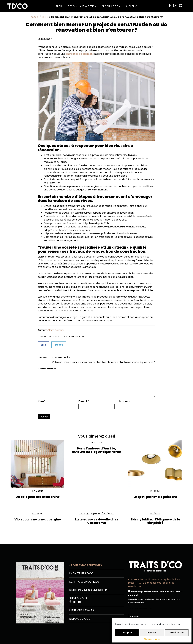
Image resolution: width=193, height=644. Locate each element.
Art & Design (89, 6)
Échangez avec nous (84, 582)
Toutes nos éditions (86, 565)
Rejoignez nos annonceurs (89, 590)
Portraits (97, 443)
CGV (80, 619)
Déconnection (112, 6)
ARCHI (60, 6)
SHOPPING (131, 6)
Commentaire (47, 369)
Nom (42, 401)
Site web (125, 401)
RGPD (73, 619)
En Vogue (38, 491)
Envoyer (44, 417)
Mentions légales (152, 639)
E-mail (84, 401)
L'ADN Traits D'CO (81, 573)
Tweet (59, 345)
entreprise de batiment (80, 54)
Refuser (152, 633)
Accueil (35, 17)
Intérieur (155, 491)
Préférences (177, 633)
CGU (87, 619)
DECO (73, 6)
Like (44, 345)
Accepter (127, 633)
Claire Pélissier (56, 330)
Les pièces (95, 514)
